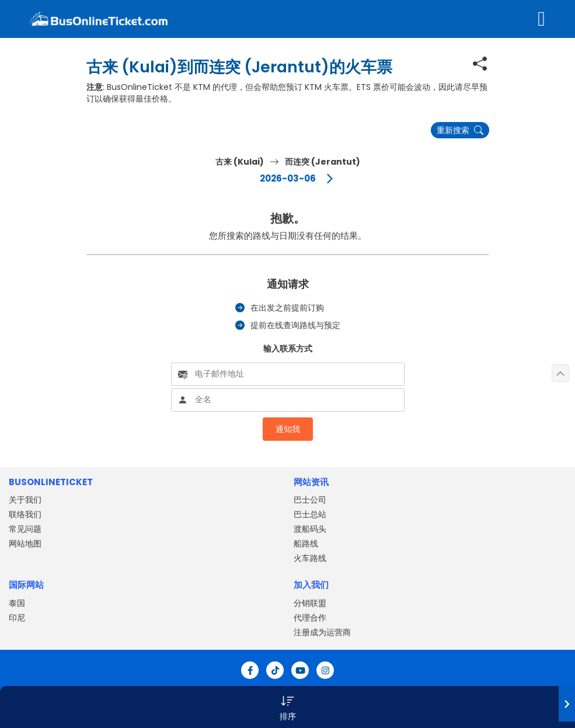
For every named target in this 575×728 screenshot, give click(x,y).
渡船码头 (310, 529)
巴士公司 (310, 500)
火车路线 (310, 558)
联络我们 (25, 514)
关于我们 (25, 500)
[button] (287, 707)
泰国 (17, 603)
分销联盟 (310, 603)
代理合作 (310, 618)
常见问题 (25, 529)
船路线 (306, 544)
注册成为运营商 (322, 632)
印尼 (17, 618)
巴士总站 (310, 514)
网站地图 (25, 544)
